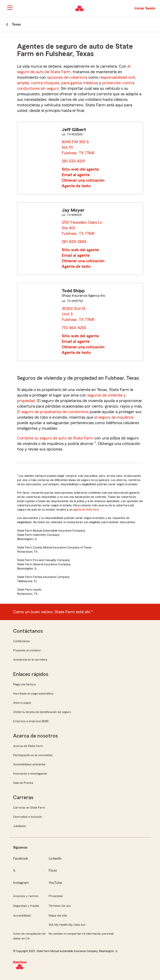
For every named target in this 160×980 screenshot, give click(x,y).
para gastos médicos (80, 83)
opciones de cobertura (67, 77)
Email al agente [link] (76, 175)
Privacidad (56, 896)
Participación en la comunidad (33, 755)
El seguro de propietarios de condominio (53, 412)
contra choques (45, 83)
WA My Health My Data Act (67, 925)
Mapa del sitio (58, 915)
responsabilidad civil (117, 77)
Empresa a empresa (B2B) (31, 721)
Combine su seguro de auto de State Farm (55, 438)
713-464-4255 (74, 328)
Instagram (21, 883)
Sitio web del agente (80, 169)
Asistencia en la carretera (30, 660)
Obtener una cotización (83, 180)
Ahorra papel (22, 703)
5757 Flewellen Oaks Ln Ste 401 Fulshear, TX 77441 (82, 228)
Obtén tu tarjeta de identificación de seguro (42, 712)
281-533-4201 (73, 161)
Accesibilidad (22, 915)
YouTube (55, 883)
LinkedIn (55, 859)
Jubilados (20, 826)
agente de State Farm (86, 509)
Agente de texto (76, 186)
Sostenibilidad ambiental (29, 764)
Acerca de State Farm (28, 746)
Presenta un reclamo (27, 650)
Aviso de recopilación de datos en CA (29, 936)
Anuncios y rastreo (26, 896)
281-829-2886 (74, 242)
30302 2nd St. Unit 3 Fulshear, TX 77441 (78, 314)
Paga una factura (24, 684)
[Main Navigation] (10, 8)
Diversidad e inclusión (27, 817)
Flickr (53, 871)
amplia (23, 83)
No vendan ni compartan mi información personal (81, 934)
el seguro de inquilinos (114, 417)
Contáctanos (22, 641)
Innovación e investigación (30, 774)
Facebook (21, 859)
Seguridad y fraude (26, 906)
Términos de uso (60, 906)
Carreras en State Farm (29, 808)
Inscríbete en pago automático (33, 694)
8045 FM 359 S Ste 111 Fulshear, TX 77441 (78, 147)
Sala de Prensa (23, 783)
